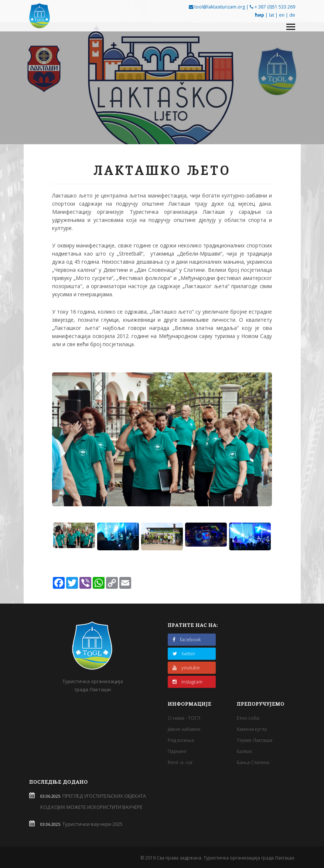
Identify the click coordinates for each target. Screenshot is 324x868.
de (292, 15)
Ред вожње (181, 740)
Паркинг (177, 751)
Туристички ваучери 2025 (91, 824)
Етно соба (248, 718)
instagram (187, 682)
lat (272, 15)
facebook (187, 639)
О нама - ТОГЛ (184, 718)
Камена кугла (252, 729)
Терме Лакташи (255, 740)
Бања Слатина (253, 762)
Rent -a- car (180, 762)
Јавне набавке (184, 729)
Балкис (245, 751)
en (282, 15)
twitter (184, 653)
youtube (186, 668)
